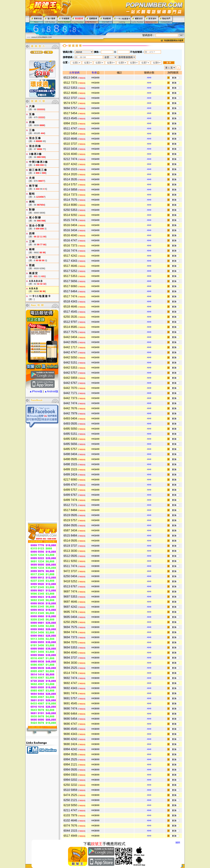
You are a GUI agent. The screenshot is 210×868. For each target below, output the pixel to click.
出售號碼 (74, 73)
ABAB (149, 78)
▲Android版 (51, 391)
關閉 (178, 843)
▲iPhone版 (36, 391)
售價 (95, 73)
